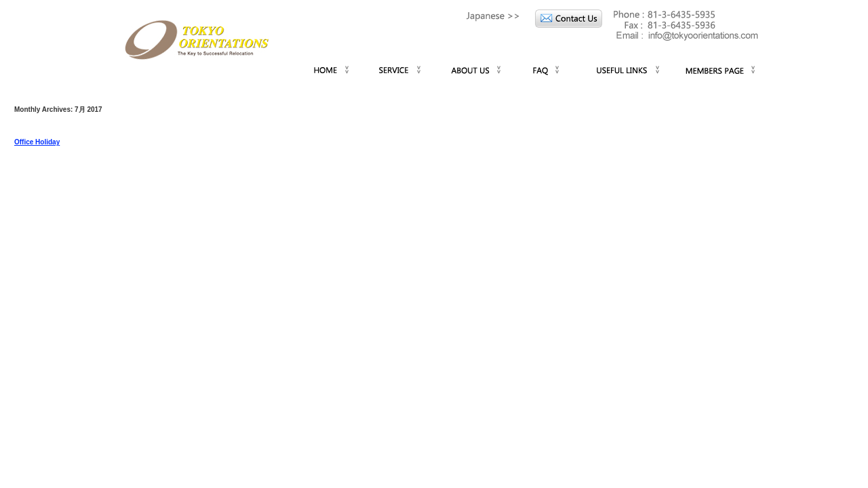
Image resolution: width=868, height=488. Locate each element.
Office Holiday (37, 142)
